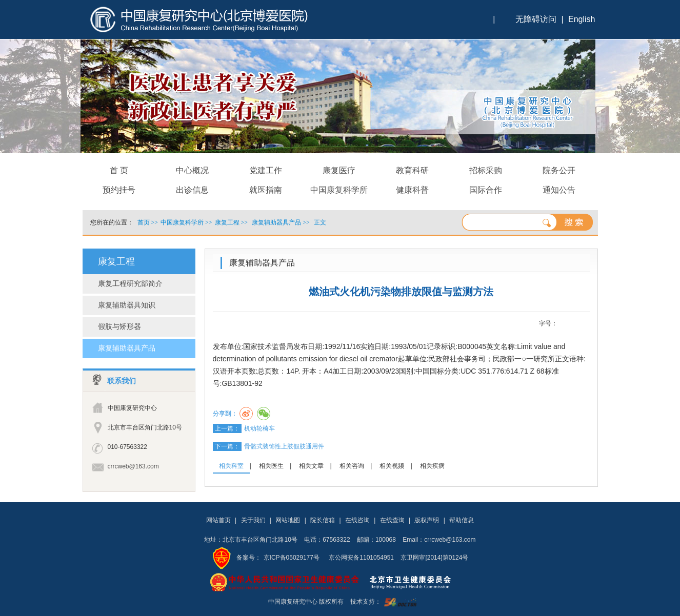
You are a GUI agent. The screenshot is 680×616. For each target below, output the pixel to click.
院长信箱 (323, 520)
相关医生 (271, 466)
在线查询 (392, 520)
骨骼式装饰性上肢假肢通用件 (284, 446)
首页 (144, 222)
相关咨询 (352, 466)
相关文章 (311, 466)
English (582, 19)
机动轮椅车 (259, 428)
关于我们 (253, 520)
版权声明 (427, 520)
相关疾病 (432, 466)
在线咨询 (357, 520)
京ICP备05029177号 (292, 558)
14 (584, 324)
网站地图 (288, 520)
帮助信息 (462, 520)
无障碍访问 (536, 19)
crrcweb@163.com (133, 466)
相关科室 (231, 466)
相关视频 (392, 466)
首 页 (119, 170)
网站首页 (218, 520)
